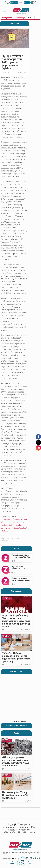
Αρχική (11, 824)
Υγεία (33, 832)
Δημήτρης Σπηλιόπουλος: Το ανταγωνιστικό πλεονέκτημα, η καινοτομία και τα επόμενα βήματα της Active (16, 621)
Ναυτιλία (23, 832)
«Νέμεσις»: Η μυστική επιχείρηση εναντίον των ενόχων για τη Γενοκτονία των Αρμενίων (16, 762)
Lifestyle (12, 830)
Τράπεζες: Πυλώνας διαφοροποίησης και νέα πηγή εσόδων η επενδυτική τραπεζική (16, 657)
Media (16, 549)
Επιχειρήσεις (16, 591)
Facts (28, 769)
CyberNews (25, 830)
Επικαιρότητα (24, 824)
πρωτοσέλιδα (14, 721)
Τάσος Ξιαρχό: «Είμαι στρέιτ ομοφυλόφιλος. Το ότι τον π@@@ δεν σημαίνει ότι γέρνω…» (21, 558)
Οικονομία (14, 24)
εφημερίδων (23, 721)
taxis (8, 539)
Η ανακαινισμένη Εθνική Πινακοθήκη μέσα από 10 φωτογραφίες (15, 795)
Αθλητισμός (9, 832)
